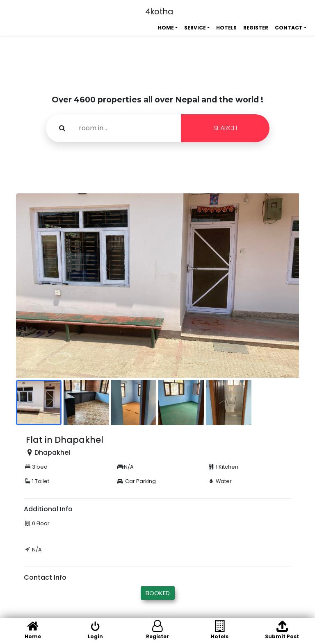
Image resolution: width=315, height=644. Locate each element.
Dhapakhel (52, 452)
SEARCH (225, 128)
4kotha (159, 12)
